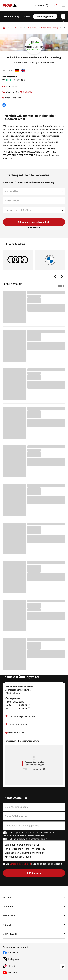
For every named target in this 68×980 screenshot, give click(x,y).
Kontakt (26, 16)
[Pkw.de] (4, 28)
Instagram (13, 959)
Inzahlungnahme (45, 16)
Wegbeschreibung (13, 98)
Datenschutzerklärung (20, 864)
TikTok (11, 966)
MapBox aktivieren (36, 769)
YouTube (13, 973)
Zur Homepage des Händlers (21, 716)
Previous (55, 277)
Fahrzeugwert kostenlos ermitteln (34, 222)
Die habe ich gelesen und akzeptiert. (34, 864)
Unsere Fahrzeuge (11, 16)
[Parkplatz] (55, 5)
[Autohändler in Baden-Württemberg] (43, 28)
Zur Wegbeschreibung (17, 724)
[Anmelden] (42, 5)
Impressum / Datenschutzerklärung (22, 741)
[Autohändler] (17, 28)
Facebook (13, 953)
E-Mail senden (12, 86)
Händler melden (15, 733)
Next (62, 277)
